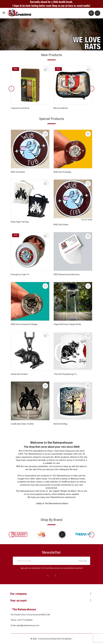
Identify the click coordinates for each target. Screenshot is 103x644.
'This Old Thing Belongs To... (66, 374)
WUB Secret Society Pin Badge (24, 324)
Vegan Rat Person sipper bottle (67, 324)
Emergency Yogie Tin (20, 274)
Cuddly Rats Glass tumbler (22, 424)
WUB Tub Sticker (18, 172)
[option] (51, 34)
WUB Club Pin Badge (62, 172)
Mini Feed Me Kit (61, 108)
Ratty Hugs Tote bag (20, 222)
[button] (12, 34)
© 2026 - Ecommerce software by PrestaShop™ (51, 639)
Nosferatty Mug (60, 424)
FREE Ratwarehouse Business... (67, 274)
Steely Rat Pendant (19, 374)
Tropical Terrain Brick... (21, 108)
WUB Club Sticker (61, 225)
